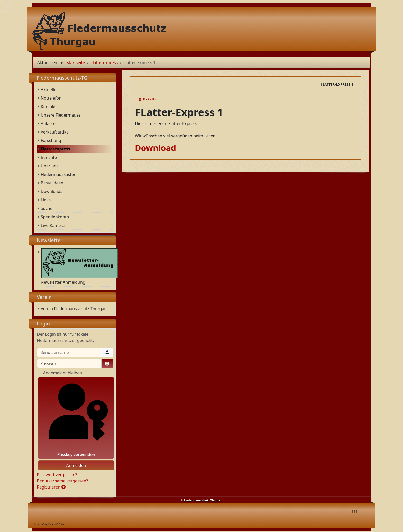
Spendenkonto (55, 217)
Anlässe (48, 123)
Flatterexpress (56, 149)
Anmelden (76, 465)
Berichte (49, 157)
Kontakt (48, 107)
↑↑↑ (354, 511)
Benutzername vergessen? (63, 481)
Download (155, 148)
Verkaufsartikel (55, 132)
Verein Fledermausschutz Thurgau (74, 309)
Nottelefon (51, 98)
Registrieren (51, 487)
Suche (47, 208)
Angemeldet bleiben (63, 373)
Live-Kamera (53, 225)
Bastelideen (52, 183)
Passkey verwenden (76, 418)
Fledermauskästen (59, 174)
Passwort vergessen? (57, 475)
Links (46, 200)
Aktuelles (50, 90)
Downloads (52, 191)
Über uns (50, 166)
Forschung (51, 140)
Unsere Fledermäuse (61, 115)
